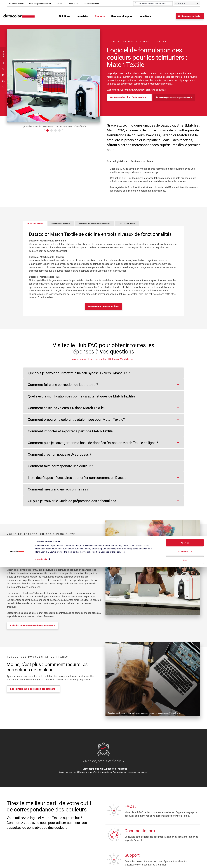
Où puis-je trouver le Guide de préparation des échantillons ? (73, 503)
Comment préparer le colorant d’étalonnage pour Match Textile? (76, 422)
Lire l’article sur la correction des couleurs (33, 691)
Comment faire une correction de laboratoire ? (63, 387)
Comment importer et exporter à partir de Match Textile (70, 433)
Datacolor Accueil (16, 4)
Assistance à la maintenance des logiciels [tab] (107, 225)
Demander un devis (186, 18)
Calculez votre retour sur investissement (32, 628)
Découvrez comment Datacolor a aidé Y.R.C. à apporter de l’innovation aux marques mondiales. (103, 774)
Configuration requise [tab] (146, 225)
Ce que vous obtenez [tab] (37, 225)
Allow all (185, 844)
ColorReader (73, 4)
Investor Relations (91, 4)
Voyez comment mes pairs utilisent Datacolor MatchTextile (103, 361)
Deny (185, 861)
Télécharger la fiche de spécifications (173, 99)
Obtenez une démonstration (103, 309)
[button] (3, 65)
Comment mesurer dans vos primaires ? (58, 492)
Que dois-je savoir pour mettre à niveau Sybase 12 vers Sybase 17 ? (79, 375)
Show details (41, 860)
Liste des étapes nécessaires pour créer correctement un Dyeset (77, 480)
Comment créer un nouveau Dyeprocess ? (59, 457)
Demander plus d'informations (129, 99)
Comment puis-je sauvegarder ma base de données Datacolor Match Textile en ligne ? (93, 445)
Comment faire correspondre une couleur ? (60, 468)
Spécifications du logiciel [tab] (67, 225)
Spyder (59, 4)
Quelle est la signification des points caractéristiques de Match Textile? (82, 399)
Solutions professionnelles (40, 4)
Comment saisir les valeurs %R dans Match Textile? (67, 410)
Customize (185, 852)
